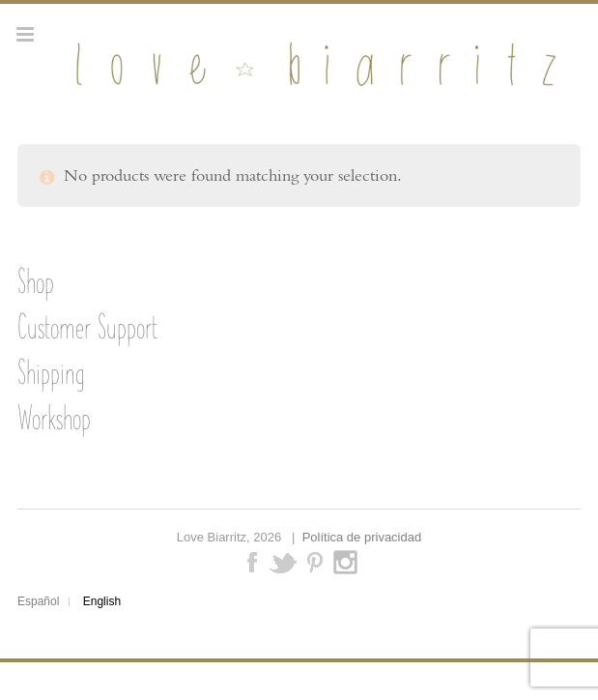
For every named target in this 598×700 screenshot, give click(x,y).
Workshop (54, 418)
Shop (36, 281)
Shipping (51, 372)
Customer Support (87, 327)
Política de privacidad (362, 537)
